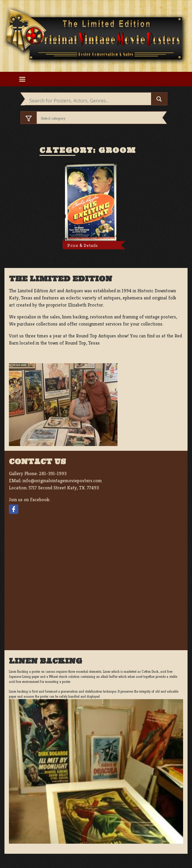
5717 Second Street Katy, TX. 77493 (64, 488)
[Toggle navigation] (22, 79)
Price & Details (83, 245)
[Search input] (89, 101)
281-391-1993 (53, 473)
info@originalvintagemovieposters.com (62, 481)
